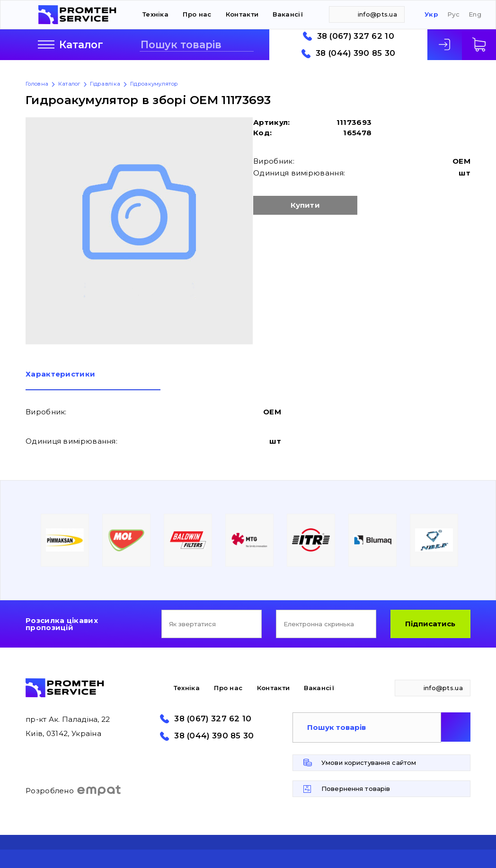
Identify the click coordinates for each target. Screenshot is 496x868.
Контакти (242, 14)
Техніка (155, 14)
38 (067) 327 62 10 (356, 36)
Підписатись (430, 624)
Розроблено (74, 790)
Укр (431, 14)
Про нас (197, 14)
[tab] (93, 380)
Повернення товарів (356, 789)
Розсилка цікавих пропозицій (62, 624)
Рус (453, 14)
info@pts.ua (377, 14)
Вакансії (288, 14)
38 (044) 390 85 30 (355, 53)
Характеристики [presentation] (60, 374)
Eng (475, 14)
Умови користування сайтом (369, 763)
